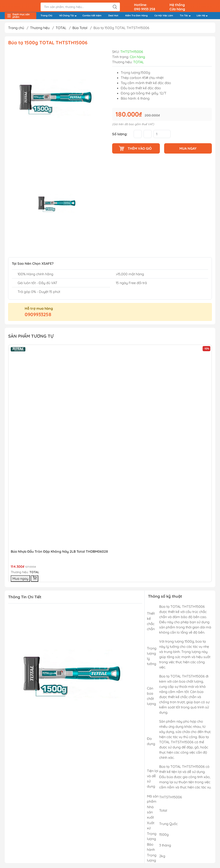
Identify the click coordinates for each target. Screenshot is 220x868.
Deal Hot (113, 16)
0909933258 (38, 316)
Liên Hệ (203, 17)
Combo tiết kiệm (92, 16)
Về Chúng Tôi (69, 17)
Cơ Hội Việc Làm (164, 16)
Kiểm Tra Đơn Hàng (136, 16)
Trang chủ (16, 29)
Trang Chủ (46, 16)
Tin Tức (186, 17)
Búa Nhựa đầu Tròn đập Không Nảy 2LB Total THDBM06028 (59, 553)
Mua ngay (20, 580)
